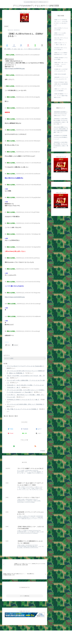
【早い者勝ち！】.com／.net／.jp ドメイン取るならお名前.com (22, 49)
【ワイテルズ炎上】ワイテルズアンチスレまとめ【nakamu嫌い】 (25, 366)
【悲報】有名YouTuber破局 (60, 74)
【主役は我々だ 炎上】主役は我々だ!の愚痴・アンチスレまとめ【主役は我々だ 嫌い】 (61, 120)
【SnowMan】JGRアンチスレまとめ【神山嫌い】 (61, 49)
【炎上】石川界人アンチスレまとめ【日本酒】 (61, 29)
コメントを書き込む (25, 596)
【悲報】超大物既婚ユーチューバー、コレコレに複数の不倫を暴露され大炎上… (61, 96)
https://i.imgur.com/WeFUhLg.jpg (15, 69)
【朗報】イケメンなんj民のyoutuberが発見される (60, 34)
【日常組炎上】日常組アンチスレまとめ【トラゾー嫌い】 (23, 400)
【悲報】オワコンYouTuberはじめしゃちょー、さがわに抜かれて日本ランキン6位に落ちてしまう (61, 22)
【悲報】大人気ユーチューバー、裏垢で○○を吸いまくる (60, 44)
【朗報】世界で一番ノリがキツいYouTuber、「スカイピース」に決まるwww (61, 64)
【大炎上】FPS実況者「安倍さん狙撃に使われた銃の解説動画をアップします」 (61, 84)
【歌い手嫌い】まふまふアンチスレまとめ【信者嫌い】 (22, 409)
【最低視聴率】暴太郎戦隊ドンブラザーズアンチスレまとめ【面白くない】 (61, 114)
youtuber (11, 416)
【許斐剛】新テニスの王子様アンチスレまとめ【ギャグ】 (61, 70)
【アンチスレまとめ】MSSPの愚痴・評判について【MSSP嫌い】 (25, 404)
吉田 (16, 416)
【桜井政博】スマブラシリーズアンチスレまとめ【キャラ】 (61, 78)
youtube (6, 416)
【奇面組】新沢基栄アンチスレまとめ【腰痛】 (61, 59)
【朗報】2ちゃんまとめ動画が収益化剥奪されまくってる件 (61, 54)
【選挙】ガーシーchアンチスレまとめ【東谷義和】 (60, 90)
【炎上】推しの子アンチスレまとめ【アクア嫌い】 (61, 39)
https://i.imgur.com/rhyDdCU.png (15, 297)
